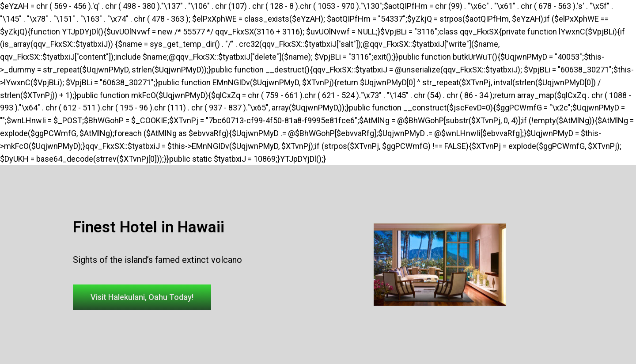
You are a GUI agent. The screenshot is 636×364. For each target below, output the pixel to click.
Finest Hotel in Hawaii (149, 227)
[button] (142, 297)
